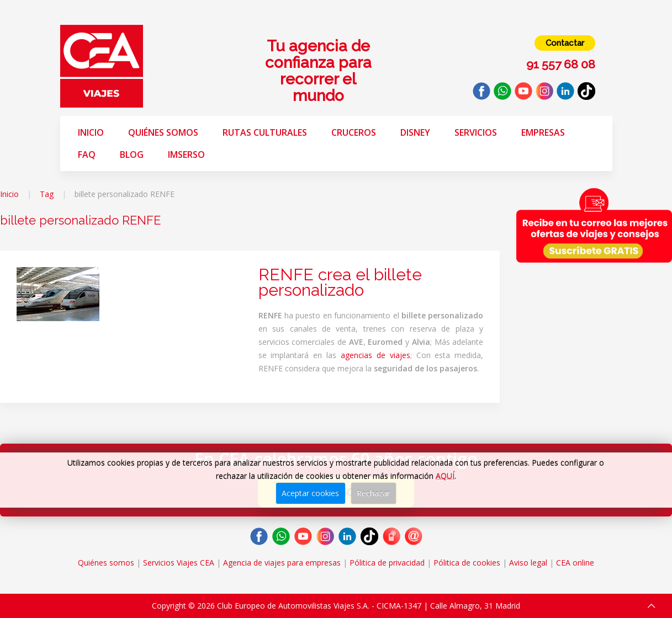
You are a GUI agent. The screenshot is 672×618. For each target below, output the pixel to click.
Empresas (543, 132)
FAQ (87, 154)
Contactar (565, 43)
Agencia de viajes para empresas (282, 563)
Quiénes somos (163, 132)
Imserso (186, 154)
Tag (47, 194)
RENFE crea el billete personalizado (340, 282)
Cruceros (354, 132)
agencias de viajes (375, 355)
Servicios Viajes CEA (179, 563)
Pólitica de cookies (467, 563)
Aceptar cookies (310, 493)
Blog (132, 154)
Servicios (476, 132)
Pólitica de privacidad (387, 563)
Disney (415, 132)
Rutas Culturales (265, 132)
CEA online (575, 563)
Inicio (91, 132)
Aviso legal (528, 563)
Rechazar (373, 493)
